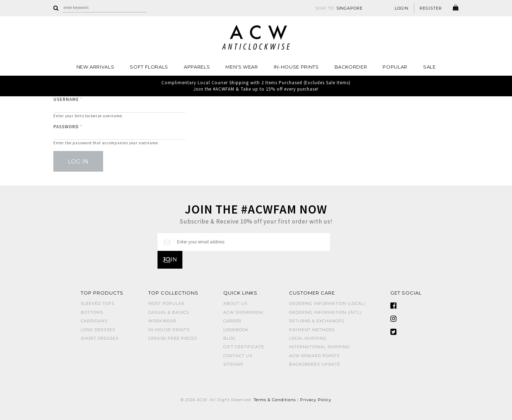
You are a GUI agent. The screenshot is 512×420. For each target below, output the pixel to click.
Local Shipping (308, 338)
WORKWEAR (162, 321)
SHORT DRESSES (100, 338)
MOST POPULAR (166, 303)
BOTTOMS (92, 312)
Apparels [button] (197, 67)
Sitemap (233, 364)
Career (232, 321)
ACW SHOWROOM (243, 312)
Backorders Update (315, 364)
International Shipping (319, 347)
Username (68, 99)
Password (68, 127)
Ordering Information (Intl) (325, 312)
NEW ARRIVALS (95, 67)
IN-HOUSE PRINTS (296, 67)
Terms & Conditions (275, 400)
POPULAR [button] (395, 67)
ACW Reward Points (314, 356)
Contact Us (238, 356)
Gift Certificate (244, 347)
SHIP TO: (339, 8)
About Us (235, 303)
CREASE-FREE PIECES (173, 338)
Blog (230, 338)
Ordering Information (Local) (327, 303)
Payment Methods (312, 330)
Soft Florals (149, 67)
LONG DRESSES (98, 330)
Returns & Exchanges (317, 321)
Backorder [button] (351, 67)
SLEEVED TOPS (98, 303)
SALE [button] (430, 67)
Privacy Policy (316, 400)
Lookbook (236, 330)
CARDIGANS (94, 321)
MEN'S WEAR (242, 67)
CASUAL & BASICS (169, 312)
